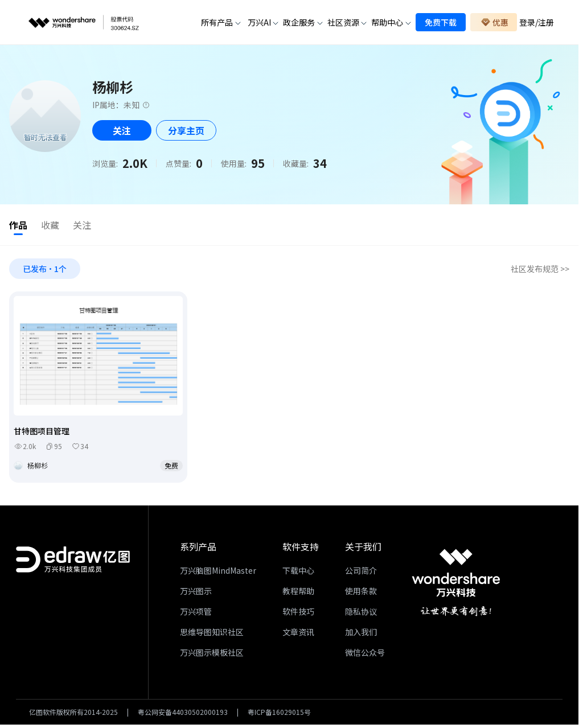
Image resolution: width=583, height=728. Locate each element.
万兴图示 (196, 593)
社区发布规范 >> (540, 271)
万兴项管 (196, 614)
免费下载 (441, 22)
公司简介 (361, 573)
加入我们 (361, 634)
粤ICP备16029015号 (279, 714)
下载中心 (298, 573)
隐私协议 (361, 614)
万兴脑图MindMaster (218, 573)
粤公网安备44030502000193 (183, 714)
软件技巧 (298, 614)
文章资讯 (298, 634)
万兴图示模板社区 (212, 655)
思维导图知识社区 (212, 634)
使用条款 (361, 593)
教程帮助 (298, 593)
